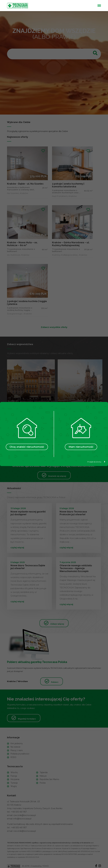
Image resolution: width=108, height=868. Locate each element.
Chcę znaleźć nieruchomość (27, 447)
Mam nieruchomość (81, 447)
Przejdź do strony (96, 462)
